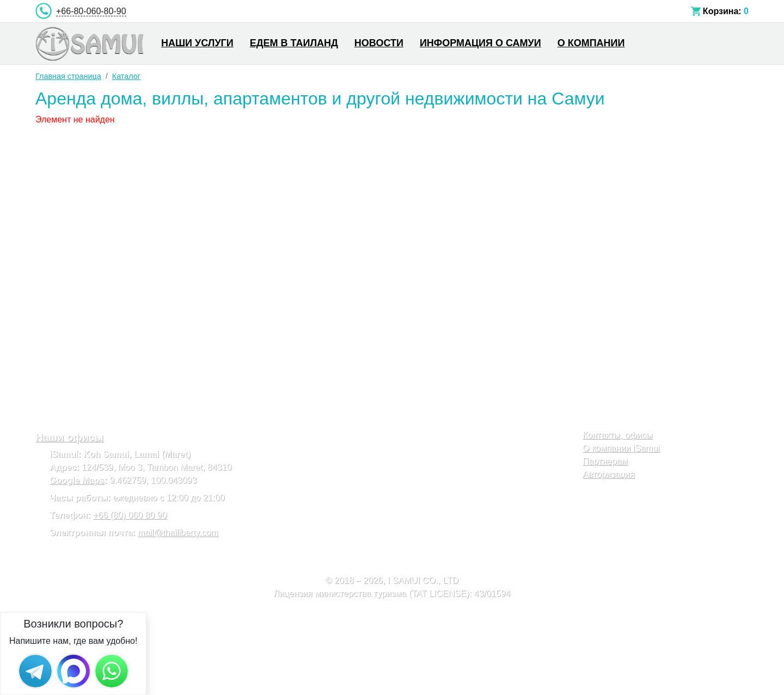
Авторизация (609, 474)
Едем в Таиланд (294, 43)
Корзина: (722, 11)
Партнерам (605, 461)
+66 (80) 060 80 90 (130, 515)
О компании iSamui (621, 448)
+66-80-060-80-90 (91, 11)
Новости (379, 43)
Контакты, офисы (618, 435)
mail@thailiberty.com (178, 533)
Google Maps (77, 480)
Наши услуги (197, 43)
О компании (591, 43)
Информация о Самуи (480, 43)
